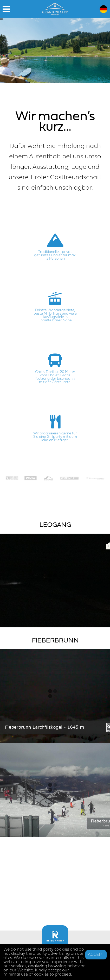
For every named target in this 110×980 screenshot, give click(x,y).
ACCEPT (96, 955)
